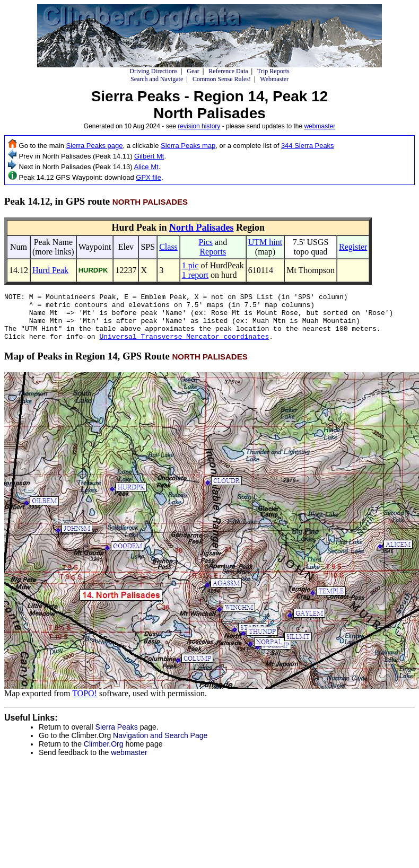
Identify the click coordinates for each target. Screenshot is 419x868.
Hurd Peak (50, 270)
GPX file (149, 177)
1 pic (190, 265)
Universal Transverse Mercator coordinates (184, 346)
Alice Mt (146, 167)
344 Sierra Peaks (308, 146)
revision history (199, 126)
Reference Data (228, 71)
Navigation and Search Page (160, 745)
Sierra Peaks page (95, 146)
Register (353, 247)
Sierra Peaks (117, 737)
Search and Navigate (157, 79)
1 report (195, 275)
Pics (206, 242)
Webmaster (274, 79)
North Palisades (202, 227)
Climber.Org (104, 753)
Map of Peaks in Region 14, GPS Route (126, 366)
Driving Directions (153, 71)
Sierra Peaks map (188, 146)
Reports (213, 252)
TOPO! (85, 703)
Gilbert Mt (149, 156)
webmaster (320, 126)
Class (168, 247)
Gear (193, 71)
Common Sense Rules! (222, 79)
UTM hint (265, 242)
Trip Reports (273, 71)
